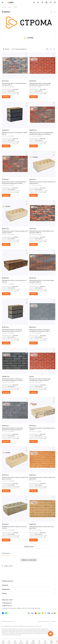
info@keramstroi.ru (7, 606)
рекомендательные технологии (33, 626)
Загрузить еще (29, 546)
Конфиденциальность (43, 621)
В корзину (6, 97)
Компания (5, 585)
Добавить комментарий (29, 560)
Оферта (54, 621)
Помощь (4, 593)
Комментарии (6, 553)
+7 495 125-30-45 (7, 603)
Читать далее (18, 635)
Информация (6, 589)
